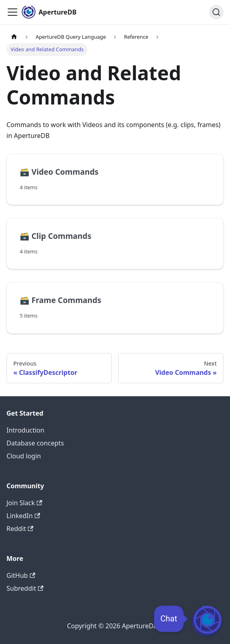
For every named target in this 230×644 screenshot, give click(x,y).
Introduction (25, 430)
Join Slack (24, 503)
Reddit (20, 529)
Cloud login (24, 456)
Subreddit (25, 588)
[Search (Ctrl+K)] (216, 12)
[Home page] (14, 37)
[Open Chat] (207, 621)
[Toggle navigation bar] (13, 12)
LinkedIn (23, 516)
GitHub (21, 575)
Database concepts (35, 443)
